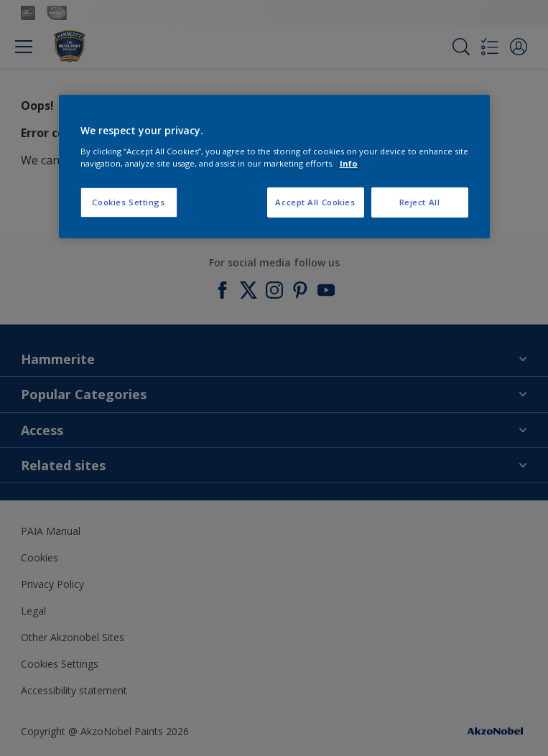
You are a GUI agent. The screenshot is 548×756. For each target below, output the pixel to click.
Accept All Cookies (315, 202)
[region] (274, 167)
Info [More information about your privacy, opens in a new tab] (349, 163)
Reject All (420, 202)
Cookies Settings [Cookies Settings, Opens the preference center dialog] (128, 202)
